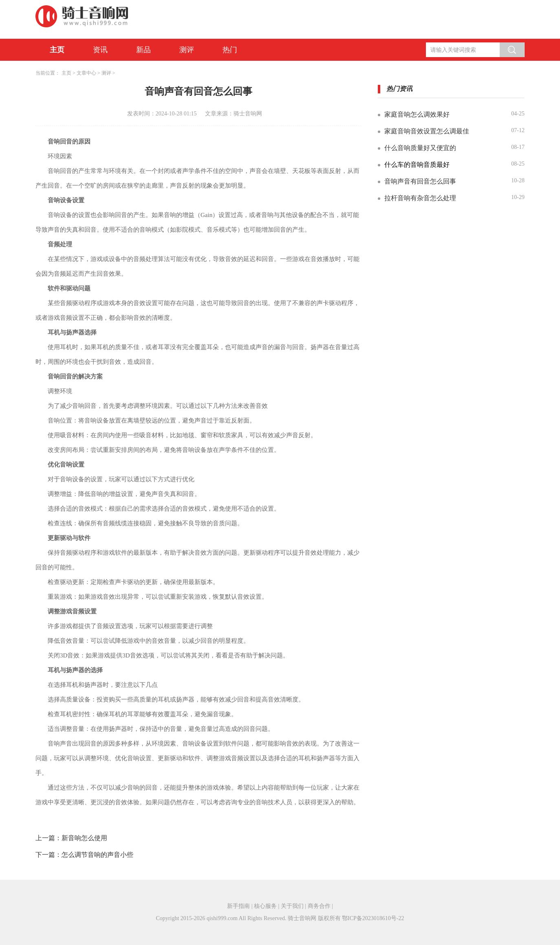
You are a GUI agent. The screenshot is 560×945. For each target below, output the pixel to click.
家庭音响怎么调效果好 (417, 114)
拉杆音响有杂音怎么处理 (420, 198)
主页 (57, 50)
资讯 (100, 50)
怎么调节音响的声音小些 (97, 855)
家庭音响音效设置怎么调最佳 (427, 131)
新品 (143, 50)
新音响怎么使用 (84, 838)
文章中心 (86, 73)
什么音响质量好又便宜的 (420, 148)
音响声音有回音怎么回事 (420, 181)
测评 (187, 50)
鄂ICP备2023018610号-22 (373, 918)
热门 (230, 50)
